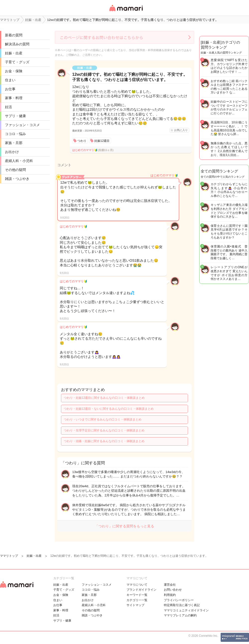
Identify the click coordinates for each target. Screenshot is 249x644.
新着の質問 (14, 35)
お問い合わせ (173, 590)
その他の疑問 (15, 170)
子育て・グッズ (17, 62)
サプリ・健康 (15, 116)
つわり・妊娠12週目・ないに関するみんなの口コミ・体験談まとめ (109, 409)
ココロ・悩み (15, 134)
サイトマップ (135, 605)
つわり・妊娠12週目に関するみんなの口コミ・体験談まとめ (104, 398)
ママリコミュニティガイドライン (186, 610)
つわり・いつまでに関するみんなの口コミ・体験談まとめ (103, 419)
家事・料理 (14, 98)
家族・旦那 (14, 143)
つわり (82, 141)
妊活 (8, 107)
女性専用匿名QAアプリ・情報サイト (126, 12)
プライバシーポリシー (179, 600)
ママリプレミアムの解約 (180, 615)
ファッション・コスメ (22, 125)
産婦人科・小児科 (19, 161)
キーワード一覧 (137, 595)
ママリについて (137, 585)
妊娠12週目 (102, 141)
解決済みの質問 (17, 44)
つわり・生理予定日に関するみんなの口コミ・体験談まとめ (104, 430)
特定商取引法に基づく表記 (182, 605)
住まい (10, 80)
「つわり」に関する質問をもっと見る (124, 526)
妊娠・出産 (14, 53)
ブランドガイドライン (141, 590)
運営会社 (170, 585)
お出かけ (12, 152)
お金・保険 (14, 71)
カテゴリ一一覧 (137, 600)
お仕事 (10, 89)
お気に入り (181, 130)
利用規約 (170, 595)
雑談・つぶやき (17, 179)
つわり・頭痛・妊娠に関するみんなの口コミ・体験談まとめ (104, 441)
